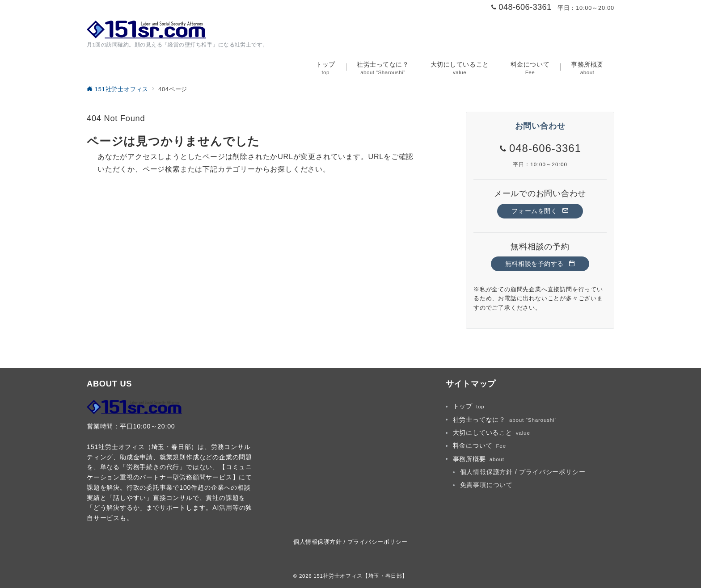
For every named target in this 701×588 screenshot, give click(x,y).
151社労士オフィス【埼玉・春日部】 (361, 576)
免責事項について (486, 485)
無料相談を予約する (540, 264)
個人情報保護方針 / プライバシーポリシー (523, 472)
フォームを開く (540, 211)
